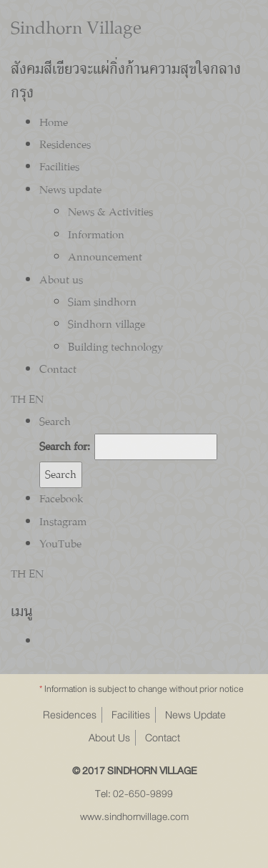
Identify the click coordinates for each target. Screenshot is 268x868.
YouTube (60, 544)
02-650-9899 (143, 794)
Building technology (115, 347)
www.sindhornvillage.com (134, 817)
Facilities (59, 167)
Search (55, 421)
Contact (58, 369)
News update (70, 190)
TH (18, 399)
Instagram (63, 522)
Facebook (61, 499)
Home (54, 122)
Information (96, 235)
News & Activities (110, 212)
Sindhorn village (106, 324)
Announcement (105, 257)
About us (61, 280)
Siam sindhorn (102, 302)
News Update (195, 715)
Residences (65, 145)
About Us (109, 738)
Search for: (65, 447)
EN (36, 399)
